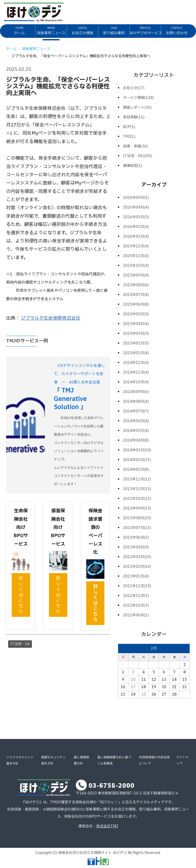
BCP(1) (129, 127)
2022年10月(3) (136, 605)
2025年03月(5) (136, 334)
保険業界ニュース (51, 31)
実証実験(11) (134, 117)
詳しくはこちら (21, 595)
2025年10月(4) (136, 266)
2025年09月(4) (136, 275)
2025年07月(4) (136, 295)
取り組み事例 (114, 31)
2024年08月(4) (136, 402)
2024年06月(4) (136, 421)
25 (144, 694)
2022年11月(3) (136, 596)
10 (133, 680)
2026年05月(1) (136, 198)
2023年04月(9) (136, 547)
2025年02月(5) (136, 343)
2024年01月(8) (136, 470)
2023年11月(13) (137, 489)
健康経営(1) (133, 166)
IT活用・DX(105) (138, 156)
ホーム (20, 31)
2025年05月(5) (136, 314)
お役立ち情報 (82, 31)
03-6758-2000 (112, 785)
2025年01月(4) (136, 353)
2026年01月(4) (136, 236)
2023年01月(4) (136, 576)
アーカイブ (154, 185)
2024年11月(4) (136, 372)
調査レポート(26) (137, 107)
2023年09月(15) (137, 508)
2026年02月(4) (136, 227)
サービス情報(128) (138, 98)
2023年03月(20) (137, 557)
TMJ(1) (129, 137)
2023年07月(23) (137, 528)
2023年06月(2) (136, 537)
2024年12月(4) (136, 363)
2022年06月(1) (136, 615)
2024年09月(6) (136, 392)
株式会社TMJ (107, 826)
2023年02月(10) (137, 567)
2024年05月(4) (136, 431)
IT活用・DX (20, 644)
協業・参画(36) (136, 146)
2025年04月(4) (136, 324)
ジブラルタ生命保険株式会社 (51, 318)
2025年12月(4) (136, 246)
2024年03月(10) (137, 450)
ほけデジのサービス (145, 31)
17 (133, 687)
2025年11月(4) (136, 256)
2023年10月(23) (137, 499)
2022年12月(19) (137, 586)
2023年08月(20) (137, 518)
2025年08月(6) (136, 285)
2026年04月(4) (136, 207)
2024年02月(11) (137, 460)
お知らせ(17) (134, 88)
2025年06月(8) (136, 304)
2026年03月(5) (136, 217)
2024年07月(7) (136, 411)
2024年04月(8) (136, 440)
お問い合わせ (177, 31)
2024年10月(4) (136, 382)
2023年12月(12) (137, 479)
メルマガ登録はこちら (157, 9)
